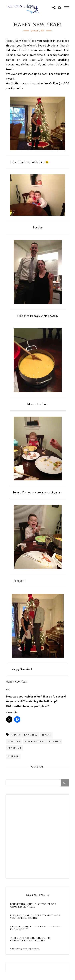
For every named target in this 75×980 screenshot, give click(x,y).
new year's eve (35, 741)
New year (14, 741)
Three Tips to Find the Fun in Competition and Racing (30, 939)
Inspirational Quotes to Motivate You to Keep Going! (35, 917)
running (55, 741)
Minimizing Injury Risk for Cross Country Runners (33, 906)
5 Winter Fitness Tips (25, 949)
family (16, 735)
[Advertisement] (37, 837)
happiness (31, 735)
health (46, 735)
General (37, 767)
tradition (14, 748)
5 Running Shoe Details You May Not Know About (36, 928)
